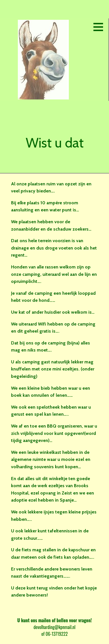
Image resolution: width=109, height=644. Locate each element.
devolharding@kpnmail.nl (55, 627)
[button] (100, 27)
